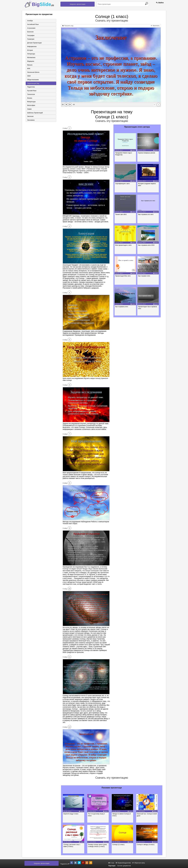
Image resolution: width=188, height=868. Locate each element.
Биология (30, 32)
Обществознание (33, 80)
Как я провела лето (122, 307)
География (31, 36)
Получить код (68, 26)
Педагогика (31, 87)
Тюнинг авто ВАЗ (121, 214)
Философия (31, 106)
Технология (31, 95)
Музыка (29, 65)
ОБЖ (29, 76)
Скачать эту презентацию (112, 21)
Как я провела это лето (146, 214)
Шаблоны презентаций (35, 113)
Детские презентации (34, 43)
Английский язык (33, 24)
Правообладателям (123, 863)
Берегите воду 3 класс (71, 814)
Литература (31, 54)
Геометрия (31, 39)
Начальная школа (33, 73)
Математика (31, 58)
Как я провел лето (144, 276)
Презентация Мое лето (123, 276)
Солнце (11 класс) (120, 845)
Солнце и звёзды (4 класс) (148, 845)
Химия (29, 110)
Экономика (31, 121)
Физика (29, 99)
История (30, 50)
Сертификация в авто (123, 184)
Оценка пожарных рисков (147, 153)
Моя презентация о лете (124, 245)
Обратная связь (139, 863)
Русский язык (32, 91)
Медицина (30, 61)
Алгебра (30, 21)
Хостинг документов (124, 866)
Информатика (32, 47)
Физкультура (31, 102)
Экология (30, 117)
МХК (28, 69)
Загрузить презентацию (78, 4)
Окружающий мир (33, 84)
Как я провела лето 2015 (147, 245)
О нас (111, 863)
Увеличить (155, 26)
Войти (160, 3)
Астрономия (31, 28)
